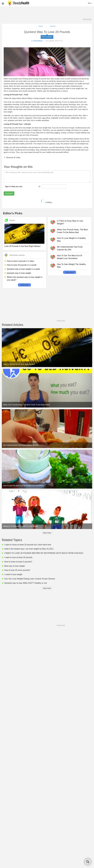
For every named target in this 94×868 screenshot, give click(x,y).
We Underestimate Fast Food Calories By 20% (70, 248)
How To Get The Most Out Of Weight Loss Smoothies (70, 257)
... (46, 26)
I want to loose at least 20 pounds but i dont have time (28, 545)
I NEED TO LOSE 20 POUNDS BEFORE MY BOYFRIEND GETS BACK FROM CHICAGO (44, 553)
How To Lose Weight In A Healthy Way (71, 240)
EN (90, 3)
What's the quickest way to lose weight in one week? (25, 279)
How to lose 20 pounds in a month (22, 265)
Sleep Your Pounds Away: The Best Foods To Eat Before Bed (72, 231)
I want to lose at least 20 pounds (18, 557)
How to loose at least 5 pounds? (18, 562)
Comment (9, 193)
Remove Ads (87, 19)
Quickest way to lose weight (19, 273)
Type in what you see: (14, 186)
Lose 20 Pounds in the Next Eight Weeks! (22, 246)
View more (24, 285)
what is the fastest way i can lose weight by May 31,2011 (29, 549)
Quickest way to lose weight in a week (23, 269)
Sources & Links (13, 157)
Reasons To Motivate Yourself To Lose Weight (21, 526)
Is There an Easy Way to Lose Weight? (70, 222)
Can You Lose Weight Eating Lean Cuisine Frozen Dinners (30, 579)
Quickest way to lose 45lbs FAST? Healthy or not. (26, 583)
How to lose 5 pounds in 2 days (20, 261)
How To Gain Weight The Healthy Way (71, 266)
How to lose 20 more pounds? (17, 570)
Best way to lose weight (15, 566)
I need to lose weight (13, 574)
